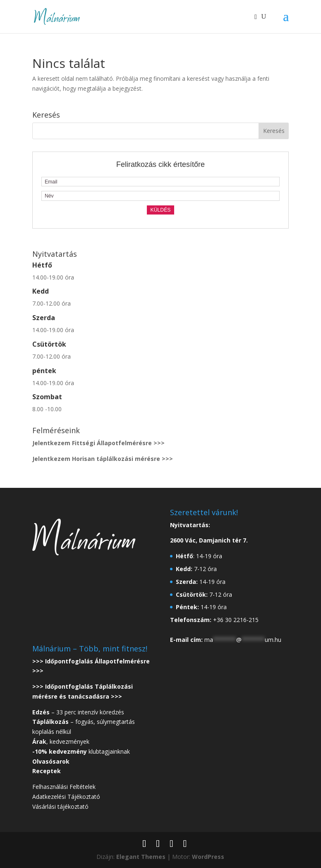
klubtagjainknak (81, 751)
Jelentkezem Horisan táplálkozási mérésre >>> (103, 459)
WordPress (208, 857)
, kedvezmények (62, 741)
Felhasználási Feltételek (64, 787)
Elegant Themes (141, 857)
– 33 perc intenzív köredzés (78, 712)
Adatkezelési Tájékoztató (66, 797)
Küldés (160, 210)
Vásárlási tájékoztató (60, 807)
